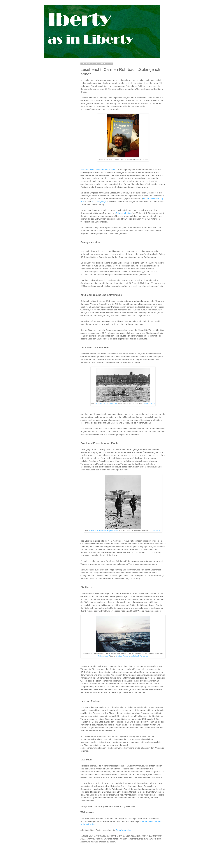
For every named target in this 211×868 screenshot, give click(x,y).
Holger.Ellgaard (104, 656)
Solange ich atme (124, 213)
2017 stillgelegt (99, 201)
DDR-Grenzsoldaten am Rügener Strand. (104, 531)
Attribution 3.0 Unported (139, 656)
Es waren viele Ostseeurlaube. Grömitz (98, 170)
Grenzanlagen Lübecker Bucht (106, 404)
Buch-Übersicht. (123, 830)
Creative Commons (123, 656)
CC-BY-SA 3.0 (149, 404)
